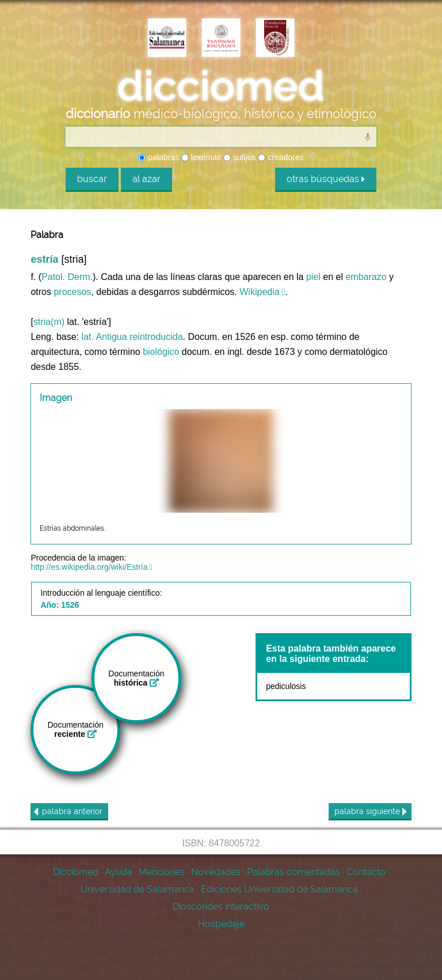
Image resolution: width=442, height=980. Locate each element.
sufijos (240, 157)
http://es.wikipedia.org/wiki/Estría (89, 567)
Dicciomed (76, 872)
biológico (161, 352)
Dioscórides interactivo (221, 907)
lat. (87, 337)
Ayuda (119, 872)
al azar (146, 179)
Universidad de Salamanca (138, 889)
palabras (159, 157)
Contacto (366, 872)
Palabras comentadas (294, 872)
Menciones (162, 872)
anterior (68, 812)
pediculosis (286, 686)
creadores (281, 157)
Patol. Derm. (67, 277)
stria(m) (49, 322)
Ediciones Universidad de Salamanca (279, 889)
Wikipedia (259, 292)
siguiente (371, 812)
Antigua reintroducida (139, 337)
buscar (92, 179)
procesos (72, 292)
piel (313, 277)
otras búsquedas (326, 179)
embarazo (366, 277)
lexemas (201, 157)
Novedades (216, 872)
